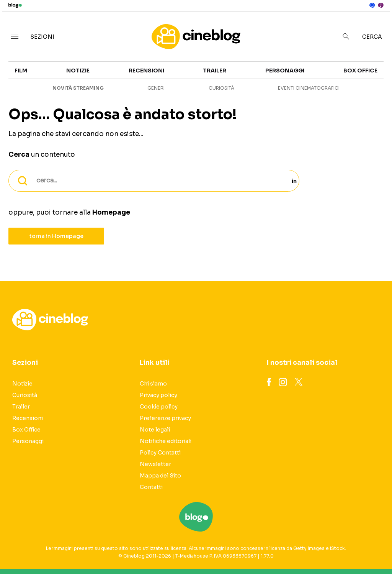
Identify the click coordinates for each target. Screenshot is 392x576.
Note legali (155, 430)
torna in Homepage (56, 236)
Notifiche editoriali (166, 441)
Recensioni (146, 71)
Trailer (215, 71)
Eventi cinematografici (309, 88)
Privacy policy (158, 395)
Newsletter (155, 464)
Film (21, 71)
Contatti (151, 487)
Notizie (78, 71)
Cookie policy (159, 407)
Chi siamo (153, 384)
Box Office (360, 71)
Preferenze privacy (165, 418)
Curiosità (221, 88)
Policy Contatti (160, 453)
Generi (156, 88)
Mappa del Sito (160, 476)
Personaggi (285, 71)
